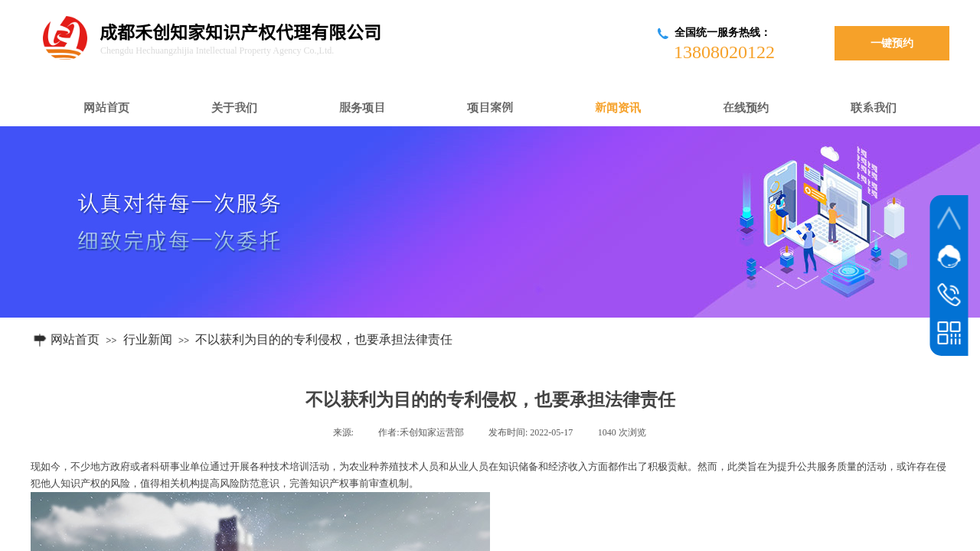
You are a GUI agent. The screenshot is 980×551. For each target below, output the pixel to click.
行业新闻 (148, 339)
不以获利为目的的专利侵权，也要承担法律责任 (324, 339)
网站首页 (75, 339)
